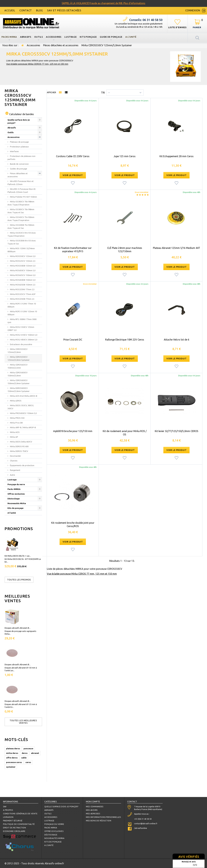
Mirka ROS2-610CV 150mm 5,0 (23, 335)
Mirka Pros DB (16, 423)
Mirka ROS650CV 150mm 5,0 (22, 270)
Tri (103, 93)
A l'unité (131, 37)
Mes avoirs (92, 810)
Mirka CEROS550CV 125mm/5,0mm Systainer (19, 358)
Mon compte (93, 802)
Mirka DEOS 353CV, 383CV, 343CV (21, 407)
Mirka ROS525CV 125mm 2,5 (22, 261)
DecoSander (15, 456)
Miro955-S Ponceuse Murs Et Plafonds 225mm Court (22, 191)
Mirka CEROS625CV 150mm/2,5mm (18, 366)
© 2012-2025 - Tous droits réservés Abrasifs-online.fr (34, 863)
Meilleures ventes (17, 598)
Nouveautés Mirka (17, 503)
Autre (12, 475)
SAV (5, 807)
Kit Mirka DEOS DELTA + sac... (18, 556)
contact (26, 10)
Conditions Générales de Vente (20, 814)
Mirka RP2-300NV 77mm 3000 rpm (22, 321)
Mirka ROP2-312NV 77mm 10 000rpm (22, 305)
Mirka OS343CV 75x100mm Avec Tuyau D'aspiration (21, 219)
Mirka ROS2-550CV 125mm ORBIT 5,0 (21, 329)
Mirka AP (14, 437)
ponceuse (28, 748)
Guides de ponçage (18, 169)
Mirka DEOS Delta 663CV (21, 442)
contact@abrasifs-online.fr (146, 824)
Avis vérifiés (189, 857)
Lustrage (71, 37)
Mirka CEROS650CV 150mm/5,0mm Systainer (19, 382)
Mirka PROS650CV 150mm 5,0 (23, 413)
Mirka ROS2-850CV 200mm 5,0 (23, 340)
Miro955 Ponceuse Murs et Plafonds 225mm (21, 183)
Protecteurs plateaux (19, 147)
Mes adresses (93, 814)
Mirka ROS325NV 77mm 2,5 (22, 289)
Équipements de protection (22, 465)
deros (25, 753)
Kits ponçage (88, 37)
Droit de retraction (15, 828)
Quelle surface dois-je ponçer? (19, 121)
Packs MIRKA (9, 37)
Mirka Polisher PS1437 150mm (23, 197)
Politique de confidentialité (19, 824)
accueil (10, 10)
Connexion (193, 10)
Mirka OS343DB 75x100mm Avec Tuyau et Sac (21, 226)
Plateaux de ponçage (19, 142)
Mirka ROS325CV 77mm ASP (23, 294)
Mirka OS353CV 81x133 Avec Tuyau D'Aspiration (22, 234)
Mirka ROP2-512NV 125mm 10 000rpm (22, 313)
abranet (35, 753)
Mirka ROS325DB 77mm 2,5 (22, 299)
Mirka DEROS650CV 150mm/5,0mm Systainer (19, 390)
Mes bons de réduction (99, 821)
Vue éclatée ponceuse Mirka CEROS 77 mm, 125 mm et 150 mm (37, 64)
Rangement (15, 470)
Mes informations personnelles (103, 817)
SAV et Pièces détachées (64, 10)
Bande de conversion (19, 164)
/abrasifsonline (141, 828)
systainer (11, 767)
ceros (28, 762)
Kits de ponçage (15, 508)
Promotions (19, 529)
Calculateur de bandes (22, 114)
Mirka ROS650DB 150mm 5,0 (22, 280)
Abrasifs (26, 37)
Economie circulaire (14, 831)
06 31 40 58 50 (146, 20)
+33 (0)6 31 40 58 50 (143, 819)
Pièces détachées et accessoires (61, 45)
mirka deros (12, 753)
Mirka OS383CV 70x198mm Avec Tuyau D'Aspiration (21, 203)
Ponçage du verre (16, 484)
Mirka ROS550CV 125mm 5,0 (22, 256)
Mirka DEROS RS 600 (19, 446)
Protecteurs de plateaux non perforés (21, 158)
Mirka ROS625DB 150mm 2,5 (22, 285)
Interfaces (14, 151)
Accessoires (54, 37)
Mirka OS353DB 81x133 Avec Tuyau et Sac (22, 242)
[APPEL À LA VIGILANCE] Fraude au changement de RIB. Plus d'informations (103, 3)
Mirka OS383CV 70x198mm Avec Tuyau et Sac (21, 211)
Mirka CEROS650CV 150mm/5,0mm (18, 374)
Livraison (8, 817)
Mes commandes (95, 807)
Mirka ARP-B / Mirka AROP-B (23, 427)
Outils (39, 37)
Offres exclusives (16, 494)
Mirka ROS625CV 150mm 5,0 (22, 275)
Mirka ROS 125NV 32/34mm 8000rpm (21, 250)
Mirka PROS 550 (17, 418)
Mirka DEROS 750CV (19, 451)
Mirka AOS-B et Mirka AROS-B (23, 396)
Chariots (13, 461)
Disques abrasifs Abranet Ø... (18, 628)
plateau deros (13, 748)
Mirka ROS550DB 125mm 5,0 (22, 266)
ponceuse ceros (14, 762)
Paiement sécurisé (13, 821)
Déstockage (14, 499)
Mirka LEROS (15, 401)
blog (40, 10)
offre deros (12, 758)
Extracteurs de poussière (21, 344)
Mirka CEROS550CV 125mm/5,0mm (18, 351)
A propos (8, 810)
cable (24, 758)
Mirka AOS (15, 432)
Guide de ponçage (111, 37)
